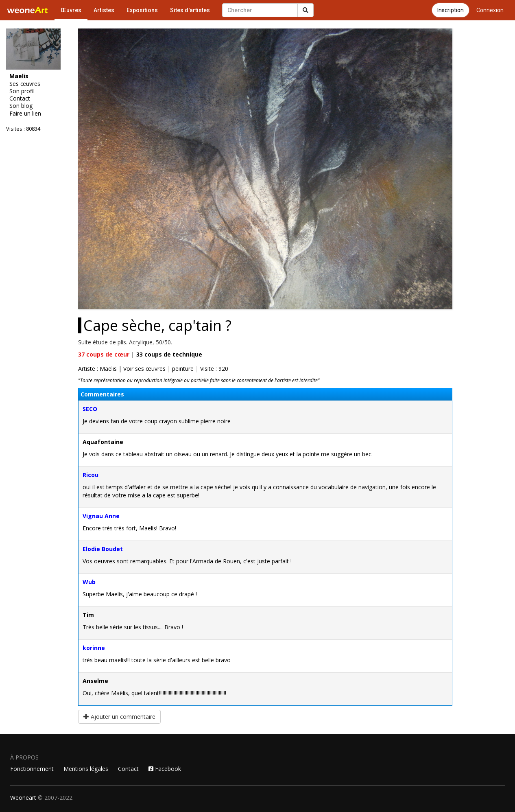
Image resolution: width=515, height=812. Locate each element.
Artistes (104, 10)
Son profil (22, 91)
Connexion (490, 10)
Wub (89, 582)
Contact (20, 98)
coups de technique (169, 354)
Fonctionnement (32, 769)
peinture (183, 369)
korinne (94, 648)
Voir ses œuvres (144, 369)
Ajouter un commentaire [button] (119, 717)
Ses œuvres (25, 84)
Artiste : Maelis (97, 369)
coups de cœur (104, 354)
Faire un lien (25, 114)
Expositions (142, 10)
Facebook (165, 769)
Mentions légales (86, 769)
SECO (90, 409)
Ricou (91, 475)
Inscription (451, 10)
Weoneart (23, 798)
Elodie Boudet (103, 549)
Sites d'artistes (190, 10)
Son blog (21, 106)
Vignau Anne (101, 516)
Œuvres (71, 10)
